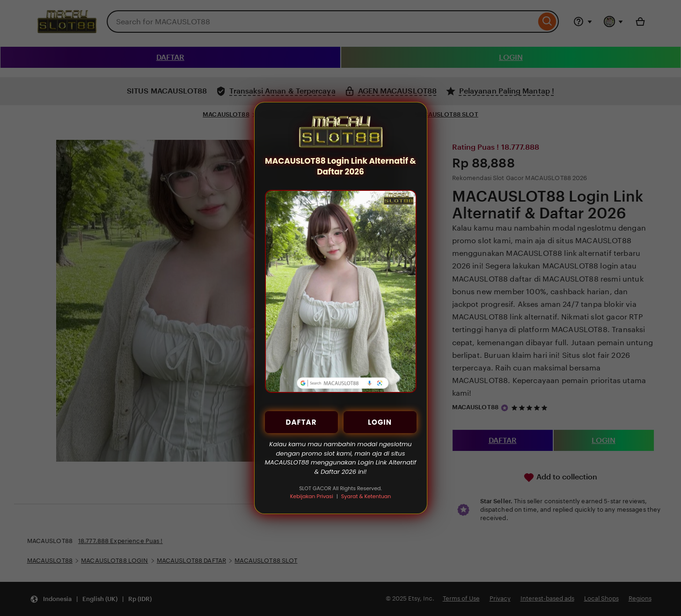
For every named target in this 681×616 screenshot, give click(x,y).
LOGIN (380, 422)
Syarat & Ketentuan (366, 496)
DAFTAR (301, 422)
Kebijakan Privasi (312, 496)
